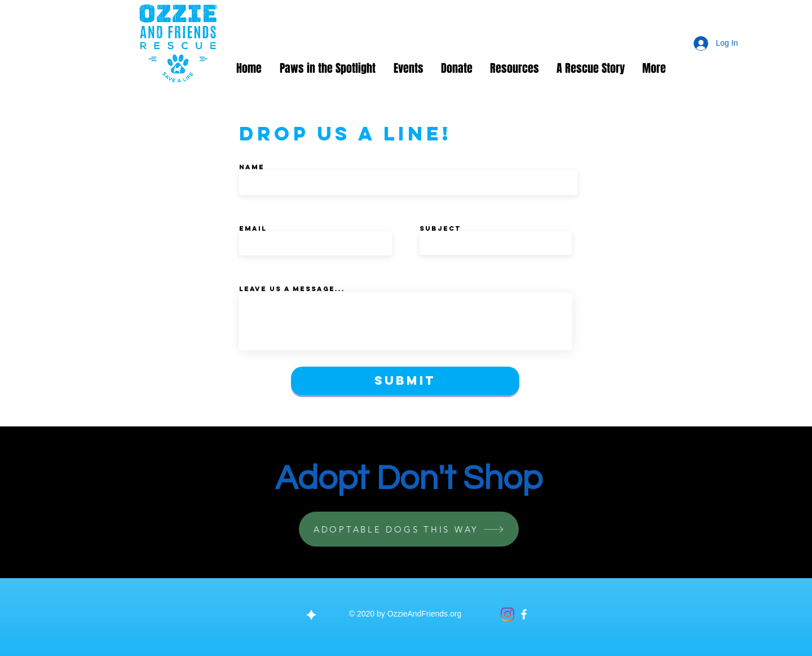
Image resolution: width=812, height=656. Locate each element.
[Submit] (405, 381)
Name (252, 167)
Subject (440, 228)
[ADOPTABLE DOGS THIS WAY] (409, 529)
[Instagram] (507, 614)
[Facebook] (524, 614)
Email (253, 228)
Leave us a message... (292, 289)
